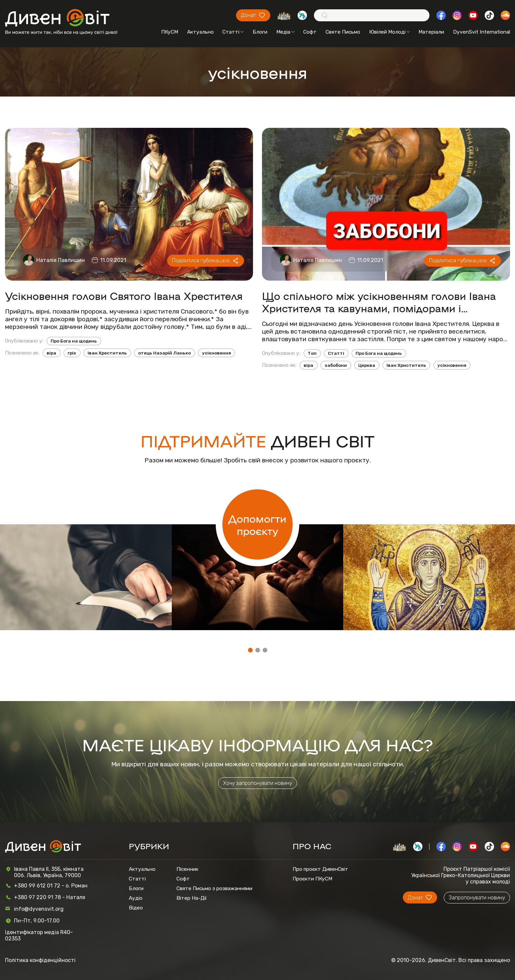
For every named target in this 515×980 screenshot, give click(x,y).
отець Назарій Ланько (164, 353)
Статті (233, 32)
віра (51, 353)
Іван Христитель (406, 365)
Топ (312, 353)
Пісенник (187, 869)
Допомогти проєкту (257, 524)
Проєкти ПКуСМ (312, 879)
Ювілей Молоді (389, 32)
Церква (367, 365)
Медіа (285, 32)
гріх (72, 353)
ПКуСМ (170, 32)
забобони (336, 365)
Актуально (200, 32)
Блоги (260, 32)
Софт (310, 32)
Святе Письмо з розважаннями (214, 888)
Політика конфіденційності (40, 960)
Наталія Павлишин (61, 260)
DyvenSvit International (482, 32)
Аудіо (136, 898)
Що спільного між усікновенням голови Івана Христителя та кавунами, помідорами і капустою (379, 302)
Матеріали (431, 32)
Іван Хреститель (107, 353)
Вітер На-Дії (192, 898)
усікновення (217, 353)
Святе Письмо (343, 32)
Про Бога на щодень (74, 341)
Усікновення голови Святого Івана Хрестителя (124, 295)
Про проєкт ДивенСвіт (320, 869)
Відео (136, 908)
